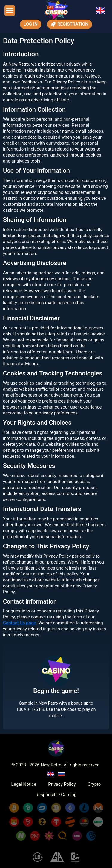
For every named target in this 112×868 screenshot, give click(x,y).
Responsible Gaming (56, 795)
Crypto (94, 784)
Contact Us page (19, 623)
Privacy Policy (62, 784)
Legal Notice (24, 784)
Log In (31, 24)
